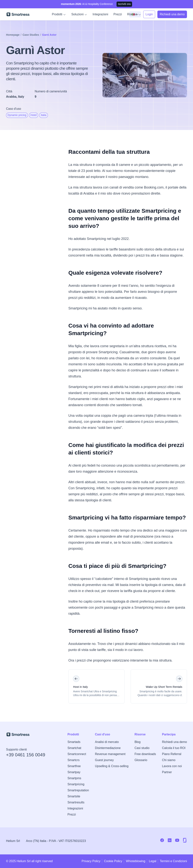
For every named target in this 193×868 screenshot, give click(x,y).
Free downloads (145, 754)
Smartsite (74, 796)
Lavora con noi (172, 766)
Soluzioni (79, 14)
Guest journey (104, 760)
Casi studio (142, 748)
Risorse (134, 14)
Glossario (141, 760)
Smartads (74, 742)
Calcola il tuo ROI (174, 748)
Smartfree (74, 766)
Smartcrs (74, 760)
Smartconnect (77, 754)
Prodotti (59, 14)
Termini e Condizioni (173, 861)
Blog (138, 742)
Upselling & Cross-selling (112, 766)
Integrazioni (100, 14)
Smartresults (76, 802)
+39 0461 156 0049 (26, 755)
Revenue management (110, 754)
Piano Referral (172, 754)
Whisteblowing (136, 861)
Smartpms (74, 778)
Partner (167, 772)
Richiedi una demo (174, 742)
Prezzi (118, 14)
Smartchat (74, 748)
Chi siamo (169, 760)
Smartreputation (78, 790)
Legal (153, 861)
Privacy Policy (91, 861)
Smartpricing (76, 784)
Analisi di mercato (107, 742)
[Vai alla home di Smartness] (18, 14)
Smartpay (74, 772)
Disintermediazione (108, 748)
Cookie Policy (113, 861)
